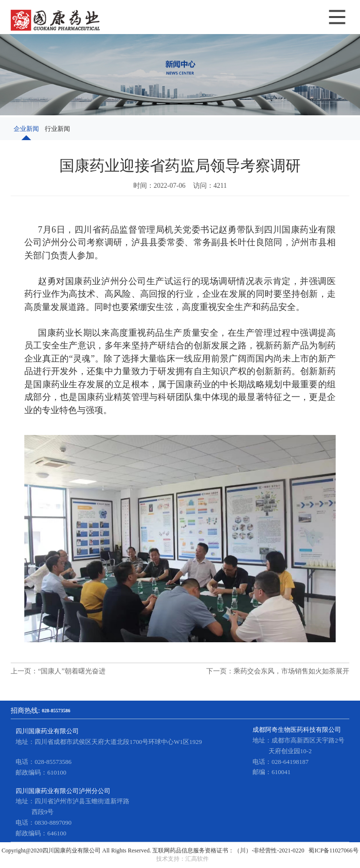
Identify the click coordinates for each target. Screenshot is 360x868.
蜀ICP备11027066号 (333, 850)
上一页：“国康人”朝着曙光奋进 (58, 671)
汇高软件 (197, 859)
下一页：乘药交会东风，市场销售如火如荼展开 (278, 671)
